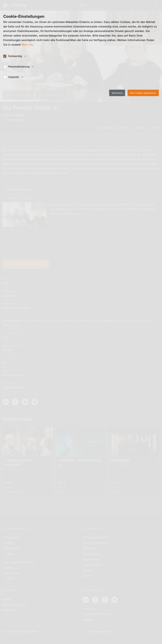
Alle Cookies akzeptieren (143, 93)
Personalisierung (19, 67)
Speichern (117, 93)
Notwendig (15, 56)
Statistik (14, 77)
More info (27, 45)
